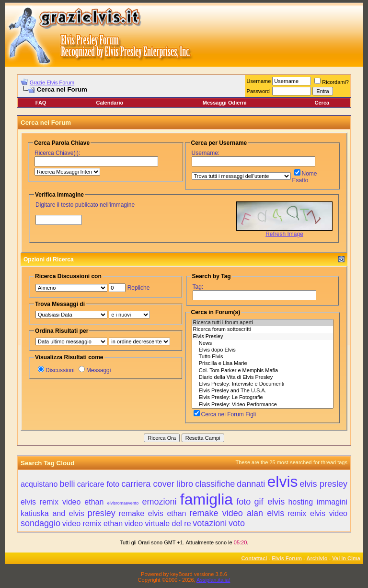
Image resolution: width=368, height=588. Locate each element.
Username (259, 81)
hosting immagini (318, 502)
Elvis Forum (287, 558)
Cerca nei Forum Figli (225, 414)
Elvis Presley (263, 337)
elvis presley (324, 484)
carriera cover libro (157, 484)
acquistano (39, 484)
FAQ (41, 103)
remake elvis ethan (153, 513)
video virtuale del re (158, 523)
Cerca (322, 103)
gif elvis (270, 502)
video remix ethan (92, 523)
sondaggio (40, 523)
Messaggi (95, 370)
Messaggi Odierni (225, 103)
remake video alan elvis (237, 513)
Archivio (317, 558)
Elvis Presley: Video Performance (263, 405)
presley (102, 513)
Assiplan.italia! (213, 580)
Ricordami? (332, 82)
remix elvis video (317, 513)
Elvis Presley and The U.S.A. (263, 391)
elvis (282, 482)
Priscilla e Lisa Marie (263, 364)
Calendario (109, 103)
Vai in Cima (346, 558)
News (263, 343)
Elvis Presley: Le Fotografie (263, 398)
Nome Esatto (305, 177)
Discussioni (56, 370)
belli (68, 484)
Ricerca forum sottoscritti (263, 329)
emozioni (159, 502)
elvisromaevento (123, 503)
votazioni (210, 523)
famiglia (207, 499)
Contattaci (254, 558)
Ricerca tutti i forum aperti (263, 323)
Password (258, 91)
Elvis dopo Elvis (263, 350)
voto (237, 523)
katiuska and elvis (52, 513)
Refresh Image (284, 234)
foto (243, 502)
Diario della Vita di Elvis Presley (263, 377)
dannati (251, 484)
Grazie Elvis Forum (52, 82)
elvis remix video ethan (62, 502)
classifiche (215, 484)
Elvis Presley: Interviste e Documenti (263, 384)
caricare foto (98, 484)
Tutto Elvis (263, 357)
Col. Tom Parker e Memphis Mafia (263, 371)
